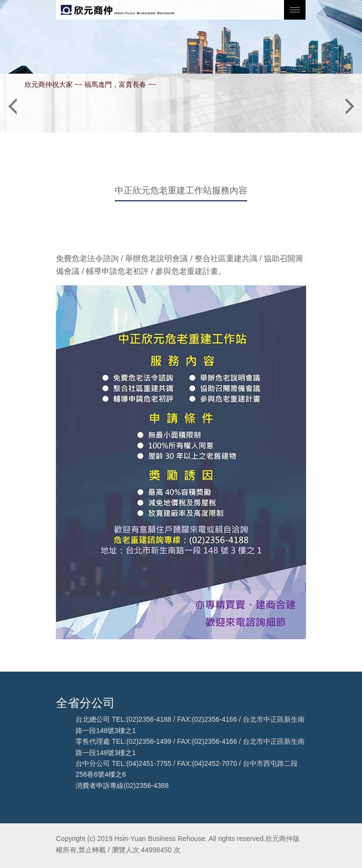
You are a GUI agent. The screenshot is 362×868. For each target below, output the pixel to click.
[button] (12, 103)
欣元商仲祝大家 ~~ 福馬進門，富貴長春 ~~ (90, 84)
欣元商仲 (118, 10)
